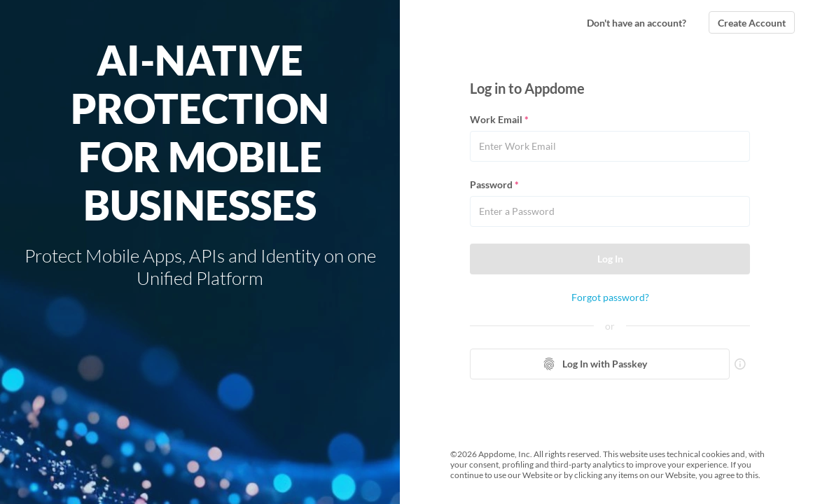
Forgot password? (610, 297)
